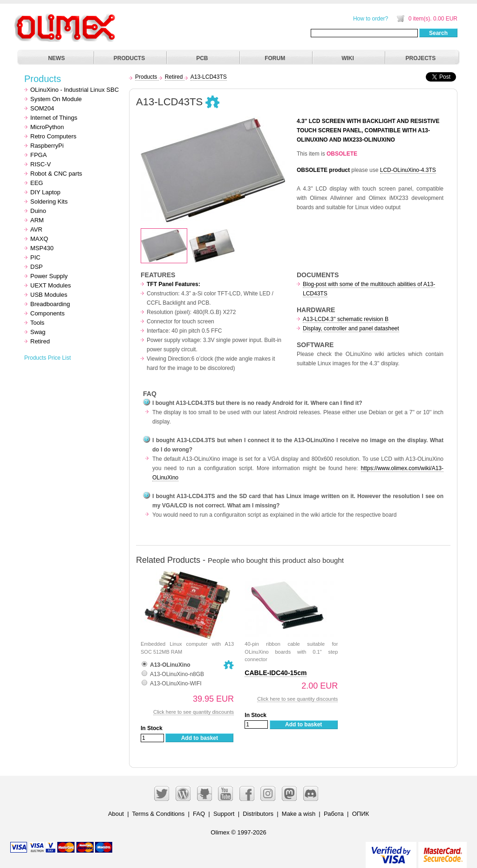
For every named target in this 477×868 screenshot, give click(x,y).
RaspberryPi (47, 146)
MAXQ (39, 239)
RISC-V (41, 164)
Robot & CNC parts (56, 174)
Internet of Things (54, 118)
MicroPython (47, 127)
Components (48, 313)
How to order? (371, 19)
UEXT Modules (51, 285)
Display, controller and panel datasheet (351, 328)
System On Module (56, 99)
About (116, 814)
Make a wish (299, 814)
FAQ (199, 814)
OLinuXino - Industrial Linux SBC (75, 90)
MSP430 (42, 248)
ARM (37, 220)
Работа (334, 814)
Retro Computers (53, 136)
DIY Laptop (45, 192)
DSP (37, 267)
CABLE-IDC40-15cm (276, 673)
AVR (36, 229)
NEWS (56, 58)
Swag (38, 332)
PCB (202, 58)
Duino (38, 211)
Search (438, 33)
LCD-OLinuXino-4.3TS (408, 170)
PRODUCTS (129, 58)
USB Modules (49, 295)
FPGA (38, 155)
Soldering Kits (49, 202)
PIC (35, 257)
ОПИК (361, 814)
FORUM (275, 58)
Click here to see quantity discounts (194, 712)
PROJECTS (421, 58)
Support (224, 814)
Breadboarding (50, 304)
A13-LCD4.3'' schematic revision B (346, 319)
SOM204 (42, 108)
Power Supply (49, 276)
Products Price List (48, 358)
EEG (37, 183)
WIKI (348, 58)
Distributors (258, 814)
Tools (37, 323)
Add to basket (200, 738)
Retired (40, 341)
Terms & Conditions (159, 814)
